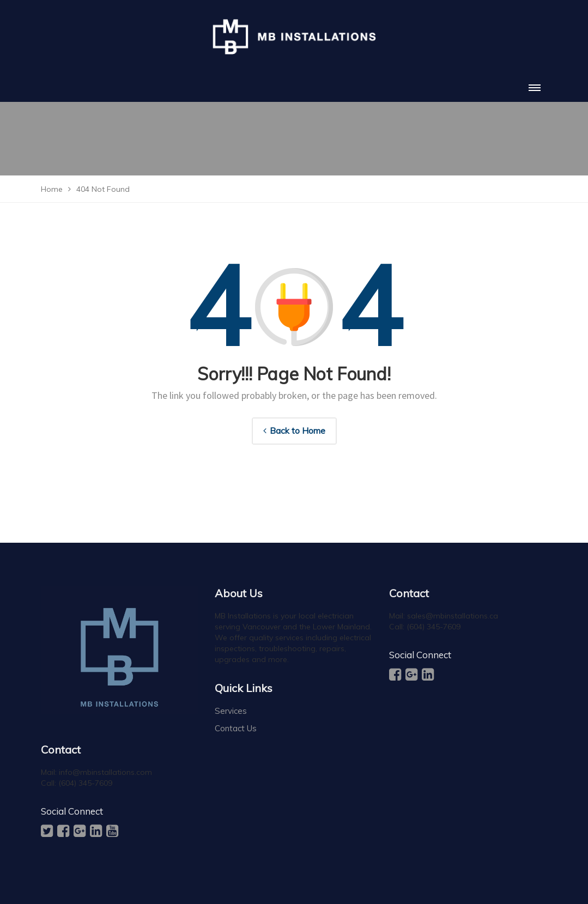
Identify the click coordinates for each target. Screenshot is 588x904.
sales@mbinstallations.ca (453, 616)
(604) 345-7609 (85, 783)
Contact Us (236, 728)
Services (231, 711)
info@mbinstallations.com (105, 772)
